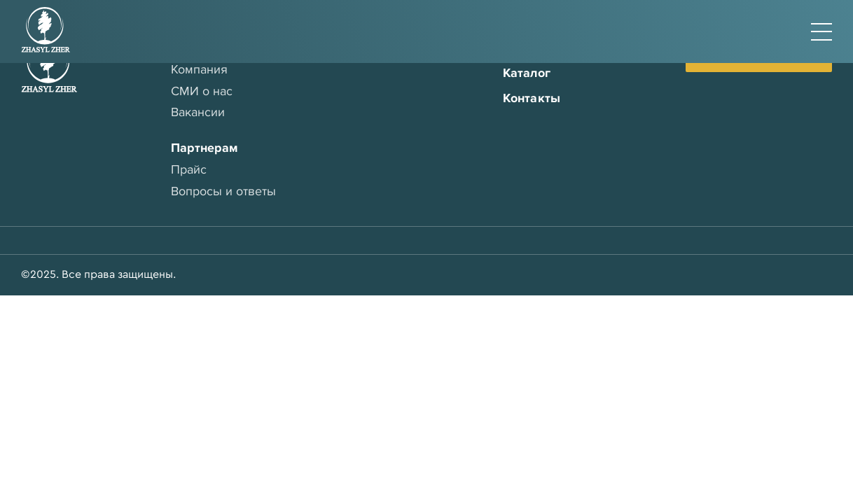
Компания (199, 69)
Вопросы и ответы (223, 191)
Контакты (532, 98)
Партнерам (204, 148)
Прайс (189, 169)
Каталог (527, 73)
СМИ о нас (202, 91)
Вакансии (198, 112)
